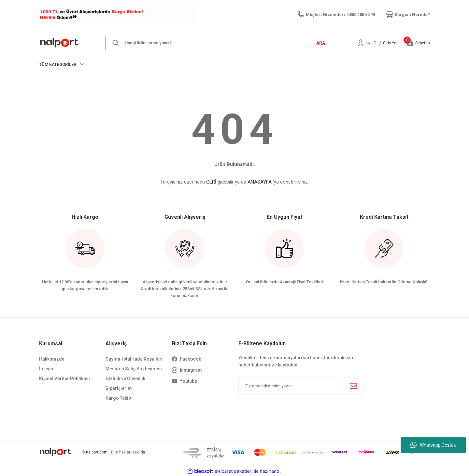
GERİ (211, 182)
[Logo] (59, 43)
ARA (321, 43)
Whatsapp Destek (433, 445)
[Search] (218, 43)
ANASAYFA (260, 182)
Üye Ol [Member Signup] (372, 43)
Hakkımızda (52, 359)
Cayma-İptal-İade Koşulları (134, 359)
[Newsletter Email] (301, 386)
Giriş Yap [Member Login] (391, 43)
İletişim (47, 369)
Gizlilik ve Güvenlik (125, 379)
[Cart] (410, 43)
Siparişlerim (119, 388)
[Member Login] (361, 43)
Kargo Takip (118, 398)
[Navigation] (62, 64)
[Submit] (353, 386)
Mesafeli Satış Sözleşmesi (134, 369)
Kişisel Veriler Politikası (64, 379)
